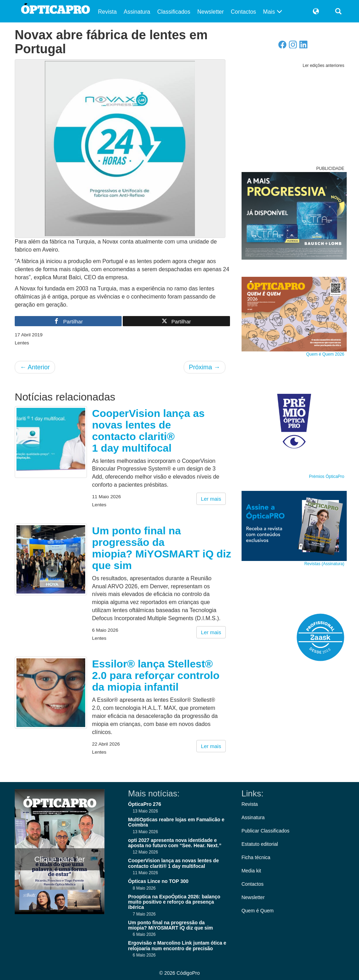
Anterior (35, 367)
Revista (107, 12)
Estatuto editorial (260, 844)
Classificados (174, 12)
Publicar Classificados (266, 831)
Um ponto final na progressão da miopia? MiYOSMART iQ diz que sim (162, 548)
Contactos (243, 12)
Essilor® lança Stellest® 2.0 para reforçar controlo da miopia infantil (156, 675)
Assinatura (137, 12)
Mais (272, 12)
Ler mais (211, 499)
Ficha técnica (256, 857)
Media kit (251, 871)
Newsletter (211, 12)
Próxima (205, 367)
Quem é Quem (258, 911)
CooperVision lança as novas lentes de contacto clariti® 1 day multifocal (148, 431)
